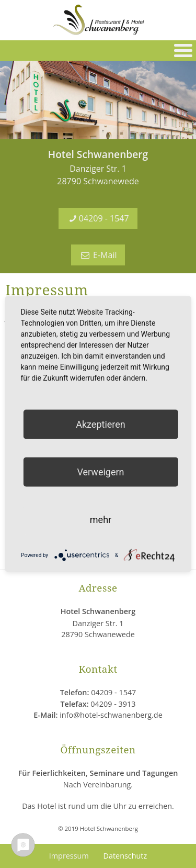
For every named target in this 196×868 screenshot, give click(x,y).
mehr (101, 520)
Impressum (69, 856)
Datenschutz (125, 856)
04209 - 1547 (98, 218)
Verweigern (100, 472)
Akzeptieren (101, 424)
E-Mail (98, 255)
